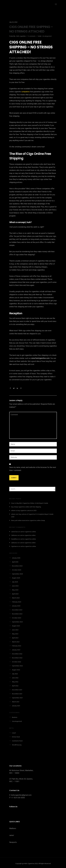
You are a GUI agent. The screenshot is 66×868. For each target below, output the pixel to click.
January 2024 (16, 606)
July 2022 (15, 674)
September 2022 (17, 666)
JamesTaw (15, 532)
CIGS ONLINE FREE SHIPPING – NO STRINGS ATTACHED (31, 29)
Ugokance (15, 546)
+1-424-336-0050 (18, 798)
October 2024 (17, 570)
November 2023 (17, 614)
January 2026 (16, 558)
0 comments (32, 36)
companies (26, 92)
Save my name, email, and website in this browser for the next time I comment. (33, 469)
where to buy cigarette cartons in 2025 (24, 511)
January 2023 (16, 650)
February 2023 (17, 646)
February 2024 (17, 602)
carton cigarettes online (28, 532)
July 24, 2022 (13, 22)
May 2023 (15, 634)
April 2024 (15, 594)
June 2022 (15, 678)
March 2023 (16, 642)
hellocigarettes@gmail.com (21, 795)
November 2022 (17, 658)
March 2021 (16, 702)
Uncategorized (47, 36)
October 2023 (17, 618)
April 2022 (15, 686)
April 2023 (15, 638)
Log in (14, 733)
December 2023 (17, 610)
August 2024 (16, 578)
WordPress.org (17, 745)
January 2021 (16, 706)
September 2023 (17, 622)
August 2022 (16, 670)
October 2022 (17, 662)
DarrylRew (15, 539)
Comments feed (17, 741)
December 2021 (17, 690)
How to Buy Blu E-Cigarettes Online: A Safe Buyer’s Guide (30, 503)
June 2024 (15, 586)
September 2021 (17, 698)
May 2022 (15, 682)
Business (15, 717)
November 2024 (17, 566)
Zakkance (14, 535)
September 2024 (17, 574)
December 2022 (17, 654)
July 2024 (15, 582)
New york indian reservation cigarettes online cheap (28, 521)
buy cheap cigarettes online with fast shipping (26, 507)
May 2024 (15, 590)
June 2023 (15, 630)
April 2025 (15, 562)
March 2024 (16, 598)
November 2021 (17, 694)
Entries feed (16, 737)
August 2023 (16, 626)
